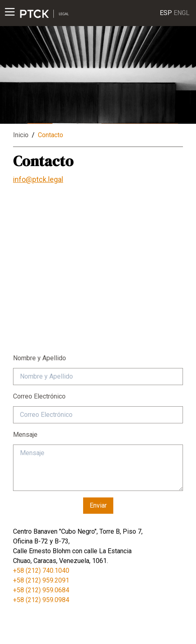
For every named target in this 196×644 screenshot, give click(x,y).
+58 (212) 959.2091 (41, 580)
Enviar (98, 505)
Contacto (51, 135)
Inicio (21, 135)
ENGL (182, 12)
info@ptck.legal (38, 179)
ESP (166, 12)
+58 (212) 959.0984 (41, 600)
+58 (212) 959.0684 (41, 590)
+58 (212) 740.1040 (41, 571)
